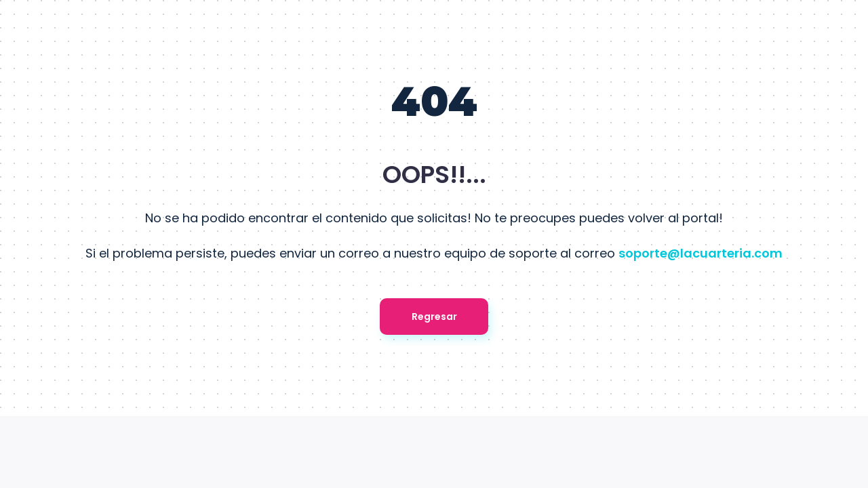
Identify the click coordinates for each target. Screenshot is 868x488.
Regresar (434, 317)
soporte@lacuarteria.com (701, 253)
